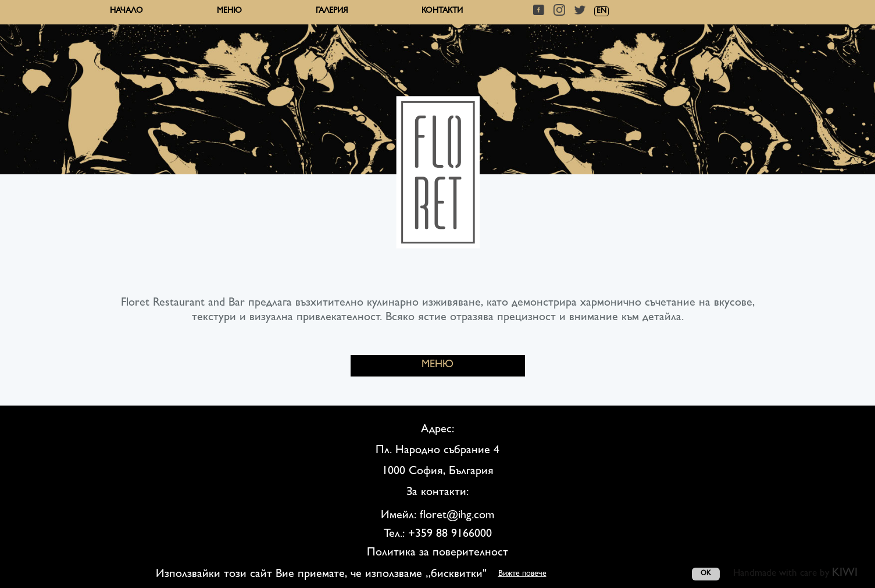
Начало (126, 11)
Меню (229, 11)
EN (601, 11)
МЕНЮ (437, 365)
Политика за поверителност (437, 553)
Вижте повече (522, 574)
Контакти (442, 11)
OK (706, 574)
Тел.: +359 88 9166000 (438, 535)
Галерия (332, 11)
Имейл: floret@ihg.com (437, 516)
